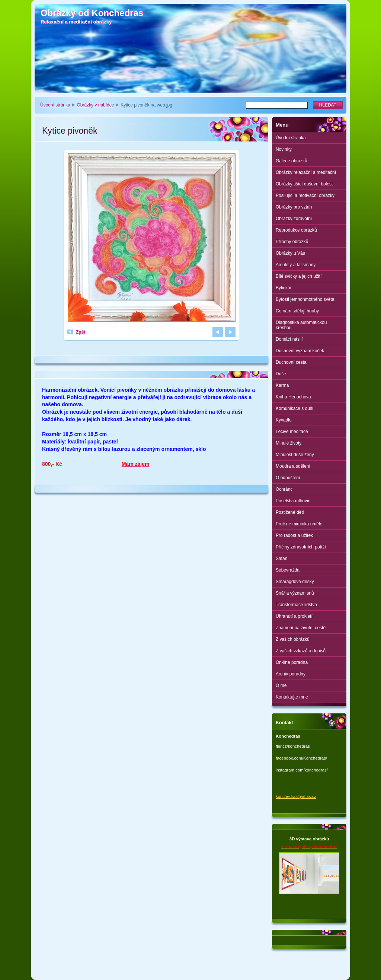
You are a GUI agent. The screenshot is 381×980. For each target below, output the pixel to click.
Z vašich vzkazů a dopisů (301, 651)
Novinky (284, 149)
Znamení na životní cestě (301, 628)
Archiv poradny (291, 674)
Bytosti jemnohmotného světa (305, 299)
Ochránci (285, 489)
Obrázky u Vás (290, 253)
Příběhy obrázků (292, 242)
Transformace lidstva (296, 605)
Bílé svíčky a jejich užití (299, 276)
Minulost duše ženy (295, 455)
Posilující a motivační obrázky (305, 195)
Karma (282, 385)
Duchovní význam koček (300, 351)
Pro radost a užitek (294, 535)
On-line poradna (292, 662)
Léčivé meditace (292, 432)
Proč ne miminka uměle (299, 524)
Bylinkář (284, 288)
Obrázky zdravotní (294, 219)
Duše (281, 374)
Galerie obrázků (292, 161)
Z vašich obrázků (293, 639)
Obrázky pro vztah (294, 207)
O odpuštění (288, 478)
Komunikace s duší (294, 408)
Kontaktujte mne (292, 697)
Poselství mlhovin (293, 501)
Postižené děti (290, 512)
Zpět (81, 332)
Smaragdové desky (295, 582)
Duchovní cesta (291, 362)
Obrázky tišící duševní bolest (304, 184)
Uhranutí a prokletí (294, 616)
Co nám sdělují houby (297, 311)
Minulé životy (289, 443)
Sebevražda (288, 570)
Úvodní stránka (55, 105)
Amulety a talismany (296, 265)
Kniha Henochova (293, 397)
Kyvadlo (284, 420)
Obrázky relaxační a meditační (306, 172)
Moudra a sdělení (293, 466)
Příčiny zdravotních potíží (301, 547)
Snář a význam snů (295, 593)
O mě (281, 685)
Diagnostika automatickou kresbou (301, 325)
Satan (281, 559)
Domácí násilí (289, 339)
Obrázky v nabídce (95, 105)
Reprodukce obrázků (296, 230)
